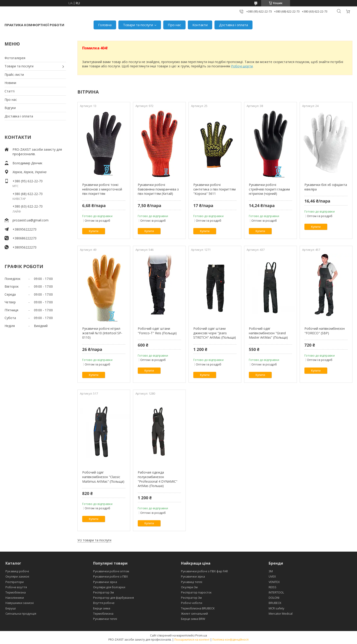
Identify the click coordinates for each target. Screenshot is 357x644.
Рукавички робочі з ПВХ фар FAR (204, 571)
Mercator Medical (281, 614)
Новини (10, 83)
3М (271, 571)
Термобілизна (16, 592)
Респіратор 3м (103, 592)
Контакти (200, 25)
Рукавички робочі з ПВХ (111, 576)
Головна (105, 25)
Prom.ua (201, 635)
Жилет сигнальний (194, 614)
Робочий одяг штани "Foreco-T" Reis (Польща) (157, 331)
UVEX (272, 576)
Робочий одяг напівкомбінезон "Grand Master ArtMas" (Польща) (268, 333)
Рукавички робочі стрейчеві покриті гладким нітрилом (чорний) (269, 189)
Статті (10, 91)
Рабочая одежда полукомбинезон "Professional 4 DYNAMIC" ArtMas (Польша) (158, 479)
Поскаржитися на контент (192, 640)
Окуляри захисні (17, 576)
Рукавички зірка (105, 582)
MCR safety (277, 608)
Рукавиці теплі (192, 582)
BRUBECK (275, 603)
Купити (94, 231)
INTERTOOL (276, 592)
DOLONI (274, 598)
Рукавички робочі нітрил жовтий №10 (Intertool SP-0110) (102, 333)
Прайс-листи (14, 75)
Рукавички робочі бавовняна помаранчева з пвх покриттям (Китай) (158, 189)
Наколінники (15, 598)
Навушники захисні (20, 603)
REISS (273, 587)
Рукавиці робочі (17, 571)
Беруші (11, 608)
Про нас (174, 25)
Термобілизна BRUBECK (198, 608)
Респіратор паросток (196, 592)
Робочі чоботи (192, 603)
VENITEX (274, 582)
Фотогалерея (15, 58)
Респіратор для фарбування (113, 598)
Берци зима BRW (193, 619)
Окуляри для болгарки (109, 587)
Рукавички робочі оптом (111, 571)
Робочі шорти (242, 66)
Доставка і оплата (233, 25)
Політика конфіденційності (231, 640)
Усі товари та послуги (94, 540)
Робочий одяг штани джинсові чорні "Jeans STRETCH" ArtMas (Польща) (215, 333)
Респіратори (15, 582)
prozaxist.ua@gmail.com (31, 220)
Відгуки (10, 108)
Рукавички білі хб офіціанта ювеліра (326, 187)
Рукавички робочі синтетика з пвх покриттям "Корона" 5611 (214, 189)
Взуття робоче (104, 603)
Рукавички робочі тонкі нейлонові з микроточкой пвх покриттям (102, 189)
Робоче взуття (16, 587)
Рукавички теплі (105, 619)
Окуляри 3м (189, 587)
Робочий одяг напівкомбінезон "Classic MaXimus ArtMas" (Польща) (103, 477)
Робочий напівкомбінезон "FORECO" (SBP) (325, 331)
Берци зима (102, 608)
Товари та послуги (138, 25)
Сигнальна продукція (21, 614)
